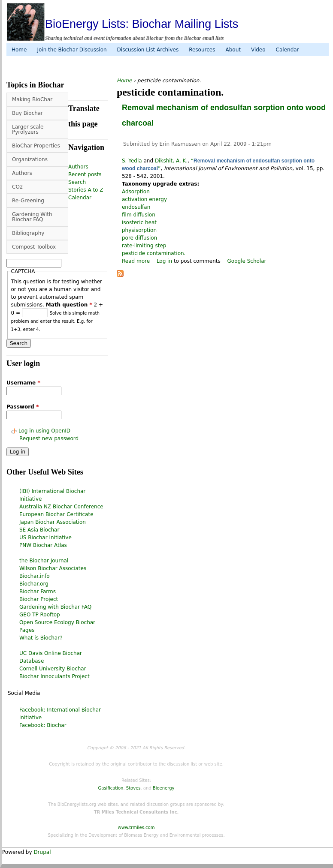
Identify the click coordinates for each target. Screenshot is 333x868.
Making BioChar (32, 99)
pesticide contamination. (154, 253)
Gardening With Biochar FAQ (32, 217)
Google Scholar (247, 261)
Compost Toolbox (34, 247)
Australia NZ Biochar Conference (61, 507)
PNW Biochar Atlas (43, 545)
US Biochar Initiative (45, 538)
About (233, 50)
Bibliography (28, 233)
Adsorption (136, 192)
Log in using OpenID (44, 431)
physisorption (139, 230)
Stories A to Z (86, 190)
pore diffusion (139, 238)
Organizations (30, 159)
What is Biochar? (41, 638)
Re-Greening (28, 201)
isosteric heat (139, 222)
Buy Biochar (27, 113)
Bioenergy (164, 788)
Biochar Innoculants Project (54, 676)
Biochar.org (34, 584)
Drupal (42, 852)
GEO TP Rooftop (40, 615)
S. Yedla (132, 161)
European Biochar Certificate (56, 514)
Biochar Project (39, 599)
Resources (202, 50)
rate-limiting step (144, 246)
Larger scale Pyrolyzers (28, 129)
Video (258, 50)
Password (23, 407)
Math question (69, 305)
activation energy (144, 199)
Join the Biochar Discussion (72, 50)
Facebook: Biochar (43, 725)
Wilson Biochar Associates (53, 568)
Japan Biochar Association (53, 522)
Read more (136, 261)
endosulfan (136, 207)
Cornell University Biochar (53, 669)
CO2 (17, 187)
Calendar (288, 50)
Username (23, 383)
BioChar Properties (36, 146)
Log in (164, 261)
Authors (22, 173)
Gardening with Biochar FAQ (55, 607)
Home (19, 50)
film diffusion (139, 215)
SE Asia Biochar (39, 530)
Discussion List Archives (148, 50)
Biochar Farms (38, 592)
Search (77, 182)
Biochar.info (35, 576)
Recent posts (85, 174)
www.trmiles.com (136, 827)
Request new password (49, 439)
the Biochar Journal (44, 561)
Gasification (111, 788)
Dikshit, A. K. (171, 161)
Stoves (133, 788)
